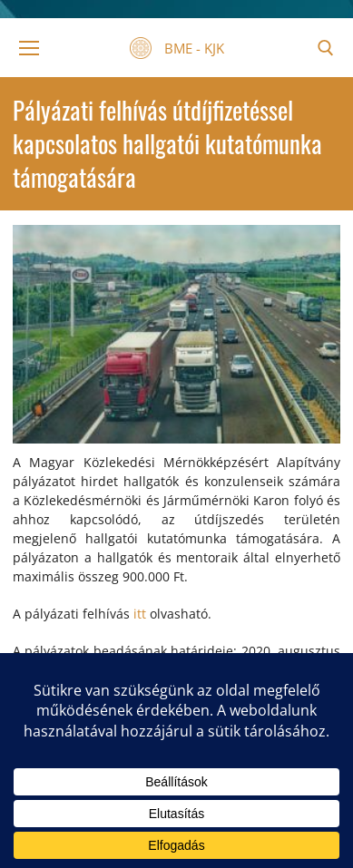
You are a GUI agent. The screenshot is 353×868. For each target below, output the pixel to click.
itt (140, 614)
